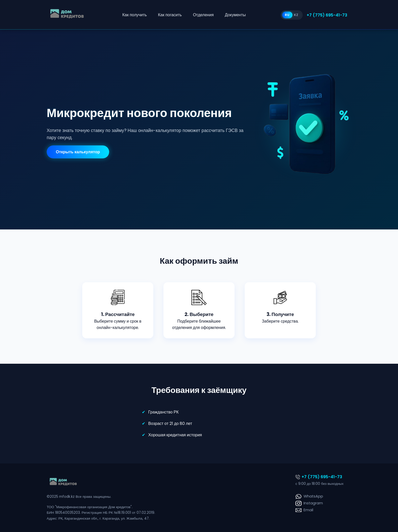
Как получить (135, 15)
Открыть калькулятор (78, 152)
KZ (296, 15)
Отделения (203, 15)
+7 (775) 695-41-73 (327, 15)
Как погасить (170, 15)
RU (287, 15)
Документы (235, 15)
